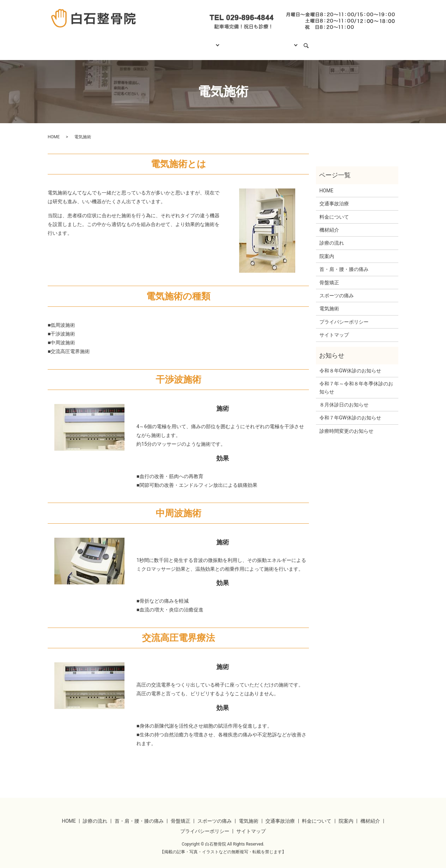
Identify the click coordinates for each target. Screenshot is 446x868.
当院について (288, 42)
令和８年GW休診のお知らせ (350, 364)
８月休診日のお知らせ (344, 398)
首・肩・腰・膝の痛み (344, 263)
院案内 (327, 250)
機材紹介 (329, 223)
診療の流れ (170, 42)
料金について (244, 42)
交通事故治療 (334, 197)
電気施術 (329, 302)
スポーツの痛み (337, 289)
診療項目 (205, 42)
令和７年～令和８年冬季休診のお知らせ (356, 381)
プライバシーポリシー (344, 315)
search (320, 42)
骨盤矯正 (329, 276)
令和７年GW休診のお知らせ (350, 411)
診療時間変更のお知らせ (346, 424)
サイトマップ (334, 328)
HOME (137, 42)
